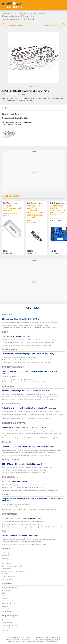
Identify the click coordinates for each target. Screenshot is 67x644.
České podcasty (7, 623)
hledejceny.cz (6, 553)
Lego (4, 596)
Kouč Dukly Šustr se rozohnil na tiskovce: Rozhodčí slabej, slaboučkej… (25, 544)
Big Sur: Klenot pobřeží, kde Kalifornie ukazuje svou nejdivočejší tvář (24, 473)
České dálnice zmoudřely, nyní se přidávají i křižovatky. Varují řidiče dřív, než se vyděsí (29, 438)
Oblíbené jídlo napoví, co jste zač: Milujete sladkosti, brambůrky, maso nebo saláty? (28, 453)
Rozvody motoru (28, 16)
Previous (3, 228)
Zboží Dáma (6, 561)
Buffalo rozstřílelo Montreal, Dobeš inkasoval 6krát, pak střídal (22, 542)
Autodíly (42, 13)
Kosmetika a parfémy (9, 601)
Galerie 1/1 (33, 86)
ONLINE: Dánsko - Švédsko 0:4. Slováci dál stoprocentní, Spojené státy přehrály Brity (29, 340)
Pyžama (5, 598)
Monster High (6, 590)
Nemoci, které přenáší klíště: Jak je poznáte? (16, 507)
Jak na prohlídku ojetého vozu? (12, 566)
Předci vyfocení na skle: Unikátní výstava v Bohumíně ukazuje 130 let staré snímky (28, 467)
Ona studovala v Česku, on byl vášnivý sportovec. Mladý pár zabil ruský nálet (26, 362)
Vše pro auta (33, 13)
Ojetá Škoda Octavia (9, 577)
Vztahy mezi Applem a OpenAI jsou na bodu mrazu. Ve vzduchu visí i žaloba (26, 419)
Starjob (4, 620)
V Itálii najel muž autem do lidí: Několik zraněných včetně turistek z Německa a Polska (29, 328)
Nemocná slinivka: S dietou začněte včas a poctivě (18, 504)
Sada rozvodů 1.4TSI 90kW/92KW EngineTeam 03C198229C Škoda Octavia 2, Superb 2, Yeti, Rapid (36, 212)
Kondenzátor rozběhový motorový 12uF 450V (12, 208)
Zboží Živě (5, 556)
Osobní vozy (6, 558)
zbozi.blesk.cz (6, 563)
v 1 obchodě (8, 253)
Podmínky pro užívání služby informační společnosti (38, 639)
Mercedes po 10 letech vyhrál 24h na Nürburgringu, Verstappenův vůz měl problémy (29, 399)
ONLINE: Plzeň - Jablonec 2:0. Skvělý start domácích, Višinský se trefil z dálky (27, 345)
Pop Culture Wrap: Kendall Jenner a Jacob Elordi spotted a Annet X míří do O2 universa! (30, 490)
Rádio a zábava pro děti (10, 625)
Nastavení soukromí (39, 641)
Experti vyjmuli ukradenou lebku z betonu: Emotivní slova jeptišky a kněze (25, 325)
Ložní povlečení (7, 609)
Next (64, 228)
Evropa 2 (5, 631)
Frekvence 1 (6, 628)
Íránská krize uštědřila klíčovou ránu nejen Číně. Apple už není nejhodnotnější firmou (29, 431)
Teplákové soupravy (8, 604)
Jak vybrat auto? (7, 579)
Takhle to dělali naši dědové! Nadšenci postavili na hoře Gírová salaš (24, 360)
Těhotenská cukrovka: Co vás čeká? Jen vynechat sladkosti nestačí (23, 382)
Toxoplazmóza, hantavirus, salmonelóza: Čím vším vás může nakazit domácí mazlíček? (30, 509)
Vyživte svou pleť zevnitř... (10, 377)
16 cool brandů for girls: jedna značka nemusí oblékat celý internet (23, 485)
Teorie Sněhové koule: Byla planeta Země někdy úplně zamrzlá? (22, 524)
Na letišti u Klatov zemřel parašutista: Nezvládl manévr (19, 357)
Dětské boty (6, 606)
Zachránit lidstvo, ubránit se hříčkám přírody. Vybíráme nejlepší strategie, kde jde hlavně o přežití (32, 527)
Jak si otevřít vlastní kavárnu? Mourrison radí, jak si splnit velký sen (23, 522)
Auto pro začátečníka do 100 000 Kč (13, 571)
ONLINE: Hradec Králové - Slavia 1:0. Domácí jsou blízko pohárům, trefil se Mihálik (28, 342)
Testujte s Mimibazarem (10, 588)
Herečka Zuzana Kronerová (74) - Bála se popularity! (19, 379)
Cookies (29, 641)
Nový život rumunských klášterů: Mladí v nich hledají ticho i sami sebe (24, 470)
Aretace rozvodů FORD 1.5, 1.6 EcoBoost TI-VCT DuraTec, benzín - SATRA (58, 210)
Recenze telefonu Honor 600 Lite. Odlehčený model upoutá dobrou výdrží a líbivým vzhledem (31, 412)
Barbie (4, 593)
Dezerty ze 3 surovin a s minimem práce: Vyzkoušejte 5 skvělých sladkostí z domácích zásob (31, 450)
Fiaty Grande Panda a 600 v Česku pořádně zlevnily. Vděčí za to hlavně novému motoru (30, 394)
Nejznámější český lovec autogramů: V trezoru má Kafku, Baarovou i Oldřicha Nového (29, 539)
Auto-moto (22, 13)
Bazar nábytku (7, 611)
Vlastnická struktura (53, 641)
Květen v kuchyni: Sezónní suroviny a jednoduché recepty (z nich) (23, 487)
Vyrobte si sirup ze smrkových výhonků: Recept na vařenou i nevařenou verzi (26, 455)
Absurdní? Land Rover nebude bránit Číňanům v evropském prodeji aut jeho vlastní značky (31, 397)
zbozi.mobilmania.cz (9, 13)
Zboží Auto (5, 574)
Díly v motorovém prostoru (11, 16)
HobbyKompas (7, 569)
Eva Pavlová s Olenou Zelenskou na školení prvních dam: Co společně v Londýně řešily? (30, 323)
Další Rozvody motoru (11, 203)
